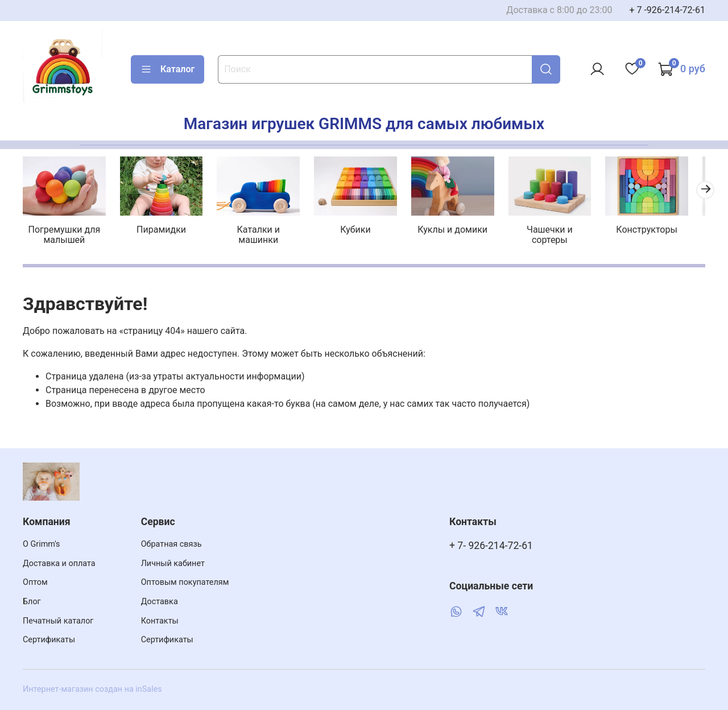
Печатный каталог (58, 621)
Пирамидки (165, 231)
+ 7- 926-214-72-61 (491, 546)
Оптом (35, 582)
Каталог (167, 69)
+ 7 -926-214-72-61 (667, 10)
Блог (32, 602)
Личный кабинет (173, 564)
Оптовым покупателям (185, 582)
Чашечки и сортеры (563, 231)
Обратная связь (171, 544)
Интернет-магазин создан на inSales (92, 689)
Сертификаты (49, 640)
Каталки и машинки (264, 231)
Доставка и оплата (59, 564)
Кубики (364, 231)
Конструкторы (663, 231)
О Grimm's (42, 544)
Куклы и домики (464, 231)
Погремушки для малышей (66, 236)
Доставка (160, 602)
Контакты (160, 621)
